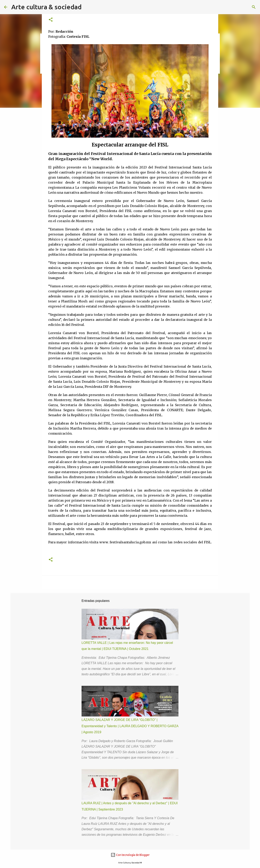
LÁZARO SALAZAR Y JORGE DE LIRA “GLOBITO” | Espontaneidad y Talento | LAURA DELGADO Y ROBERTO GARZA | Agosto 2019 (130, 726)
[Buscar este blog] (236, 7)
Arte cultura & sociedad (46, 7)
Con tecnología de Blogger (130, 855)
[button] (51, 20)
